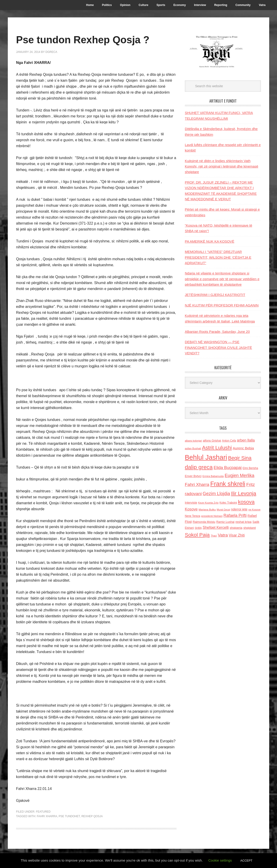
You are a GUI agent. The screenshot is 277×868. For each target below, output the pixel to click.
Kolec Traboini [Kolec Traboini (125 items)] (228, 503)
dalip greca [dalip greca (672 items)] (199, 467)
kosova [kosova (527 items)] (246, 502)
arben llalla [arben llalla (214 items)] (246, 440)
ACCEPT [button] (246, 861)
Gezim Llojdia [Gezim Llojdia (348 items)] (216, 494)
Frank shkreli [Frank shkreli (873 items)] (228, 484)
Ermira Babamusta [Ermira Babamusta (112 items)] (213, 476)
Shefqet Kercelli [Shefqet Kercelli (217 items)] (216, 527)
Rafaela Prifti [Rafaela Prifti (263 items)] (235, 515)
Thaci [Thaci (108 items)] (214, 536)
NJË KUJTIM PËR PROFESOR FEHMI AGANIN (222, 305)
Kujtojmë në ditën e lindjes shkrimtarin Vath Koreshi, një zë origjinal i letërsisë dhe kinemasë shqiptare (222, 166)
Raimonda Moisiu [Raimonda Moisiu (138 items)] (204, 522)
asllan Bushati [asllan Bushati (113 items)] (193, 448)
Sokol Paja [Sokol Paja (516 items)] (197, 535)
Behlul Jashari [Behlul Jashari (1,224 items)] (206, 457)
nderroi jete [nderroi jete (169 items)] (239, 509)
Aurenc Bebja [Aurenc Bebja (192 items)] (243, 448)
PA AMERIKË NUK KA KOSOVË (210, 241)
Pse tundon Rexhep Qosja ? (89, 39)
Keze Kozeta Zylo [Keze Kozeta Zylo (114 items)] (208, 503)
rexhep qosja (92, 816)
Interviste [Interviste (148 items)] (191, 503)
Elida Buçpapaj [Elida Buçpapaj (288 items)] (227, 468)
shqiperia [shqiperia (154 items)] (236, 528)
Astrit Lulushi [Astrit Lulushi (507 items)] (217, 448)
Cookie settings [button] (220, 860)
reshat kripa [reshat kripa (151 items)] (244, 522)
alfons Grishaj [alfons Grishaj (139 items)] (212, 441)
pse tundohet (69, 816)
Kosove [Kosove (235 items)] (191, 509)
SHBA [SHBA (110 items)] (198, 528)
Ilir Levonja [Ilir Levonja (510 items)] (244, 493)
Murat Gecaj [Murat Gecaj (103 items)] (223, 510)
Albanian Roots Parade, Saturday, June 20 (217, 332)
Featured (43, 812)
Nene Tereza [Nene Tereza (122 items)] (193, 516)
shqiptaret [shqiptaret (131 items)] (249, 528)
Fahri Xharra (47, 816)
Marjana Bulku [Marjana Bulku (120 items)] (207, 509)
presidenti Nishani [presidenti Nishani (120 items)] (212, 516)
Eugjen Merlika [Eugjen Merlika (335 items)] (240, 475)
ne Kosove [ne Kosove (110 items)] (254, 510)
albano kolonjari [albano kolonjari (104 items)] (193, 441)
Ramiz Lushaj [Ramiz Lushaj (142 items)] (225, 522)
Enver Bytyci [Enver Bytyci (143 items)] (193, 476)
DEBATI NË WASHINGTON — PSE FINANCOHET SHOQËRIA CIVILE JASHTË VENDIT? (218, 347)
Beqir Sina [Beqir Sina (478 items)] (240, 458)
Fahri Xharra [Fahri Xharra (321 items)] (197, 484)
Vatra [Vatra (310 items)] (223, 535)
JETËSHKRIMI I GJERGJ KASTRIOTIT (215, 295)
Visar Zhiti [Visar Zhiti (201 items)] (237, 535)
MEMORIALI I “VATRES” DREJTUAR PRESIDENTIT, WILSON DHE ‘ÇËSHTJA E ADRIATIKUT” (218, 257)
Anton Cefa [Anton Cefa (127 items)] (229, 441)
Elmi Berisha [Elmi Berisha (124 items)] (250, 468)
